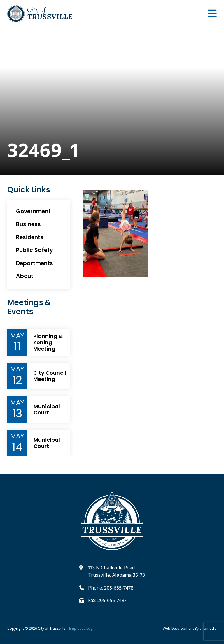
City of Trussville (52, 628)
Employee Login (82, 628)
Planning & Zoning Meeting (48, 343)
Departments (35, 263)
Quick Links (29, 190)
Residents (30, 237)
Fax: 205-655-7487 (107, 600)
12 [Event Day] (17, 380)
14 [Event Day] (17, 447)
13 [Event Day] (17, 414)
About (25, 276)
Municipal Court (47, 410)
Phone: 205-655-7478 (111, 588)
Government (33, 211)
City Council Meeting (50, 376)
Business (28, 224)
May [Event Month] (17, 336)
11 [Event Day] (17, 346)
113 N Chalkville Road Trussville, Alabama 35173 (117, 571)
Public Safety (35, 250)
